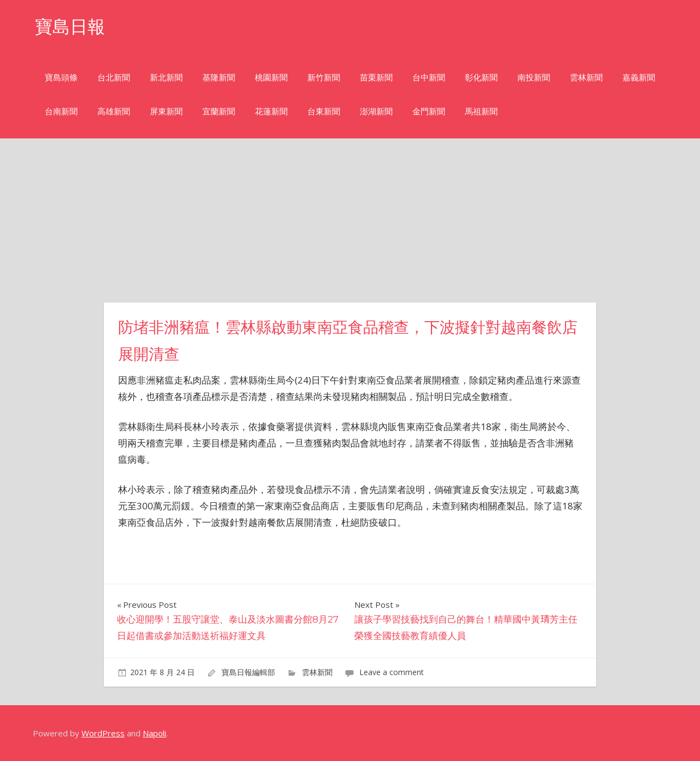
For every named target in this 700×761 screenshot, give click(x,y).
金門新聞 (429, 111)
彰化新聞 (481, 77)
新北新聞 (166, 77)
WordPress (103, 733)
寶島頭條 (61, 77)
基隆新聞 (219, 77)
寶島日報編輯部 (248, 672)
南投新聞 (534, 77)
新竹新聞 (324, 77)
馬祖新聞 (481, 111)
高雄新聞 (114, 111)
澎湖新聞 (376, 111)
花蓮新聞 (271, 111)
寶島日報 (70, 27)
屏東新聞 (166, 111)
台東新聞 (324, 111)
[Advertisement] (350, 220)
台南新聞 (61, 111)
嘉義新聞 (639, 77)
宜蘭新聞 (219, 111)
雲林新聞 (586, 77)
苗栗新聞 (376, 77)
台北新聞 (114, 77)
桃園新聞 (271, 77)
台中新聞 (429, 77)
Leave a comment (392, 672)
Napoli (154, 733)
